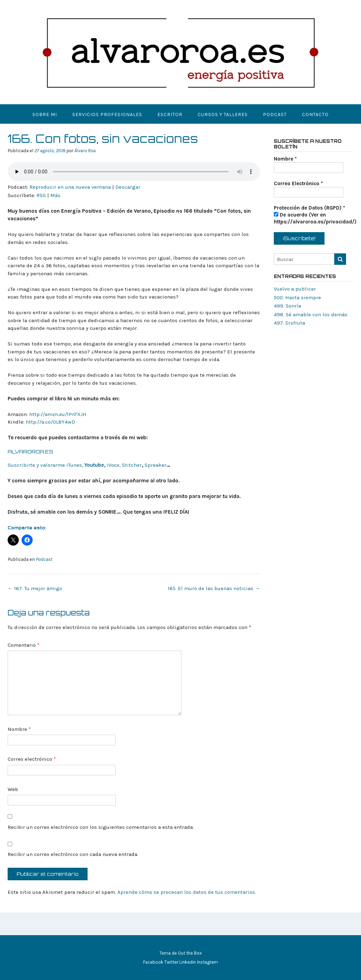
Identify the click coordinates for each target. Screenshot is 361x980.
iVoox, (114, 465)
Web (13, 789)
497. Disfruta (289, 323)
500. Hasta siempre (297, 297)
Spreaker (155, 465)
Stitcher (132, 465)
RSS (41, 195)
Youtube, (96, 465)
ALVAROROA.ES (30, 452)
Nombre (19, 729)
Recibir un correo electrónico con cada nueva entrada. (73, 854)
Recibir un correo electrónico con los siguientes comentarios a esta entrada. (101, 827)
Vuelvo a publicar (295, 289)
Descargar (128, 187)
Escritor (170, 115)
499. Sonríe (288, 306)
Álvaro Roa (85, 151)
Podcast (275, 115)
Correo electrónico (32, 759)
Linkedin (188, 962)
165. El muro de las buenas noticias (214, 588)
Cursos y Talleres (223, 115)
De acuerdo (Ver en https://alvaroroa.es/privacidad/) (315, 218)
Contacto (315, 115)
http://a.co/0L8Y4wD (50, 422)
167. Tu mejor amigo (35, 588)
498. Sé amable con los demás (311, 315)
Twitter (171, 962)
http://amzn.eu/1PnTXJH (58, 414)
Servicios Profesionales (107, 115)
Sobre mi (45, 115)
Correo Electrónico (298, 183)
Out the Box (190, 953)
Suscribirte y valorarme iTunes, (45, 465)
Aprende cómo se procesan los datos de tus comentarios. (187, 892)
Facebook (153, 962)
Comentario (24, 645)
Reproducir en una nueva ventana (70, 187)
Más (55, 195)
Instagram (207, 962)
